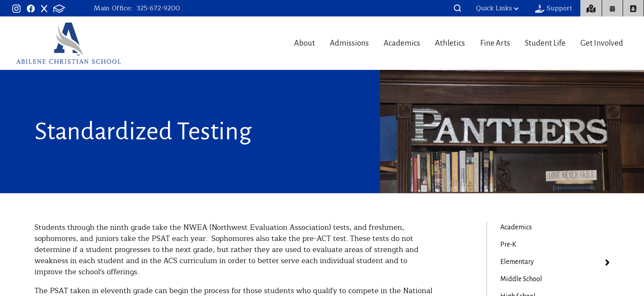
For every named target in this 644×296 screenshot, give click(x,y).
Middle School (521, 279)
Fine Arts (485, 43)
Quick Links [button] (497, 8)
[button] (458, 8)
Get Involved (603, 43)
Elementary (517, 262)
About (273, 43)
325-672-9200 (158, 8)
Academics (381, 43)
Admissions (323, 43)
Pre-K (508, 245)
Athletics (435, 43)
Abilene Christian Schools (69, 43)
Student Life (540, 43)
